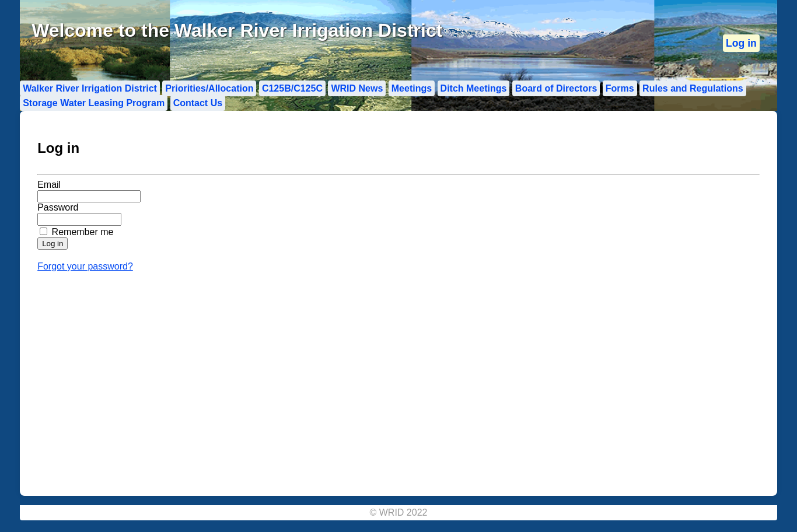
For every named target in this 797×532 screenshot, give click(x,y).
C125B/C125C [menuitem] (292, 88)
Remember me (83, 232)
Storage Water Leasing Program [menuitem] (94, 103)
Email (49, 185)
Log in (741, 43)
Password (58, 207)
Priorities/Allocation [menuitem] (209, 88)
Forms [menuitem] (620, 88)
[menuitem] (741, 43)
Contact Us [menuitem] (198, 103)
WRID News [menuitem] (357, 88)
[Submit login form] (53, 244)
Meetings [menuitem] (412, 88)
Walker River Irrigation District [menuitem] (90, 88)
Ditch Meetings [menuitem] (474, 88)
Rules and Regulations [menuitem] (693, 88)
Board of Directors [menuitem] (556, 88)
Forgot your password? (85, 266)
